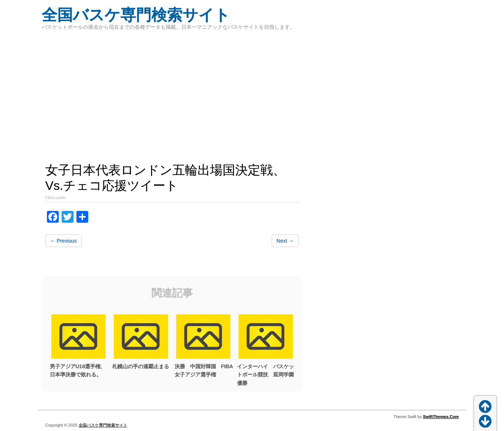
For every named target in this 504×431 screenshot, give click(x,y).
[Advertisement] (252, 92)
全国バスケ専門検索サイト (136, 15)
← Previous (64, 241)
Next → (285, 241)
